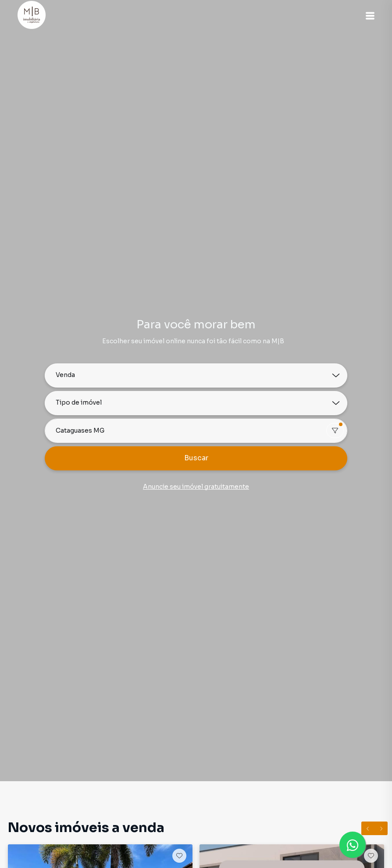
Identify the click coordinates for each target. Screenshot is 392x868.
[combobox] (196, 431)
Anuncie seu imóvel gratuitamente (196, 487)
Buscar (196, 458)
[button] (370, 16)
